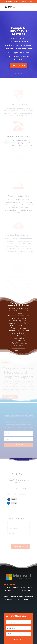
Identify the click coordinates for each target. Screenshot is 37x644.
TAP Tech (13, 313)
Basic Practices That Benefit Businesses (18, 589)
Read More (18, 355)
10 (25, 354)
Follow (14, 499)
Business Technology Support (18, 315)
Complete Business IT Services (18, 31)
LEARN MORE (18, 65)
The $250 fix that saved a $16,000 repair (18, 308)
